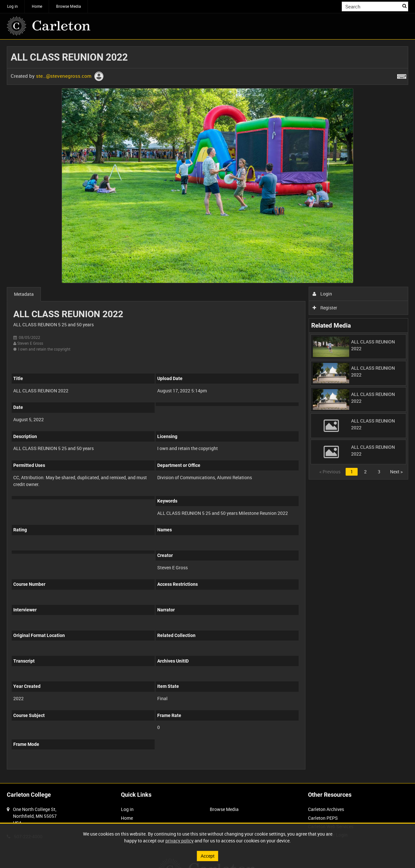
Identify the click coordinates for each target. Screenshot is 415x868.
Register (325, 308)
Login (322, 294)
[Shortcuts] (402, 75)
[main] (207, 411)
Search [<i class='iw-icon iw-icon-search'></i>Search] (404, 6)
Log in (12, 6)
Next (396, 472)
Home (37, 6)
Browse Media (69, 6)
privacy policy (179, 841)
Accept (208, 856)
